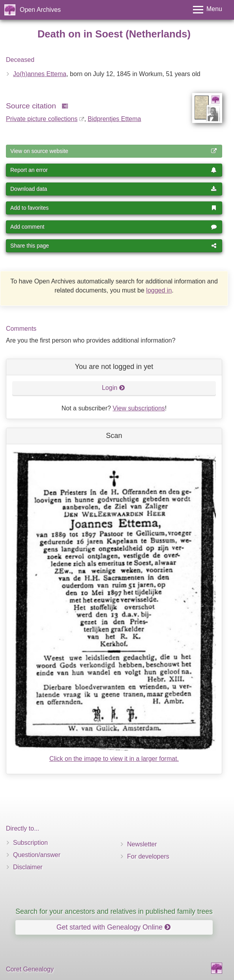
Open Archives (40, 10)
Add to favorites (113, 208)
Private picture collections (42, 119)
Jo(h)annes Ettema (40, 74)
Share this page (113, 246)
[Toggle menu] (208, 10)
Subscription (30, 843)
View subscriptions (139, 408)
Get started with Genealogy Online (113, 927)
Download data (113, 189)
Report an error (113, 170)
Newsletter (142, 844)
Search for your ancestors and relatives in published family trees (114, 911)
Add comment (113, 227)
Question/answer (37, 855)
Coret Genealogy (30, 969)
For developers (148, 856)
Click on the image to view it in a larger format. (114, 759)
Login (113, 388)
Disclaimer (28, 867)
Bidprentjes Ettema (114, 119)
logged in (159, 290)
